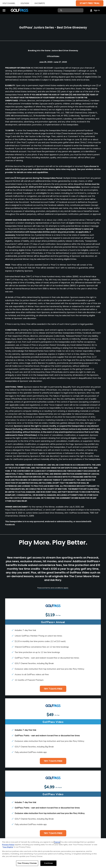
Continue (48, 863)
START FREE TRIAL (90, 3)
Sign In (97, 10)
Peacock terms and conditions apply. (53, 588)
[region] (53, 853)
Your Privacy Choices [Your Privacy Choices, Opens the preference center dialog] (27, 863)
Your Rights (8, 847)
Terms (57, 842)
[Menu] (4, 10)
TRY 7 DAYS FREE (53, 689)
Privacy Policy (8, 845)
